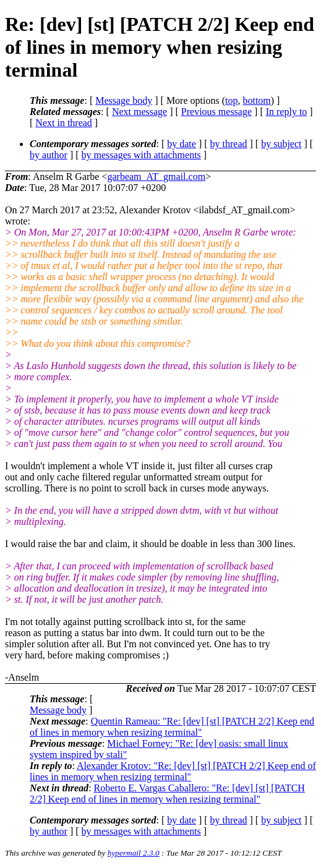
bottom (256, 100)
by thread (229, 144)
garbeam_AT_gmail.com (156, 177)
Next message (139, 112)
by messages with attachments (141, 155)
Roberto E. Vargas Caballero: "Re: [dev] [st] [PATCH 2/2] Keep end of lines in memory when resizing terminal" (167, 794)
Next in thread (64, 123)
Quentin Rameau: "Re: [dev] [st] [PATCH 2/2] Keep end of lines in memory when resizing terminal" (172, 727)
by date (182, 144)
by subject (281, 144)
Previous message (216, 112)
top (231, 100)
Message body (124, 100)
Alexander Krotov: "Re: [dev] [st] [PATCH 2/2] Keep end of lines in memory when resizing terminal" (173, 771)
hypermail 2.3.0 (134, 853)
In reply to (287, 112)
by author (49, 155)
